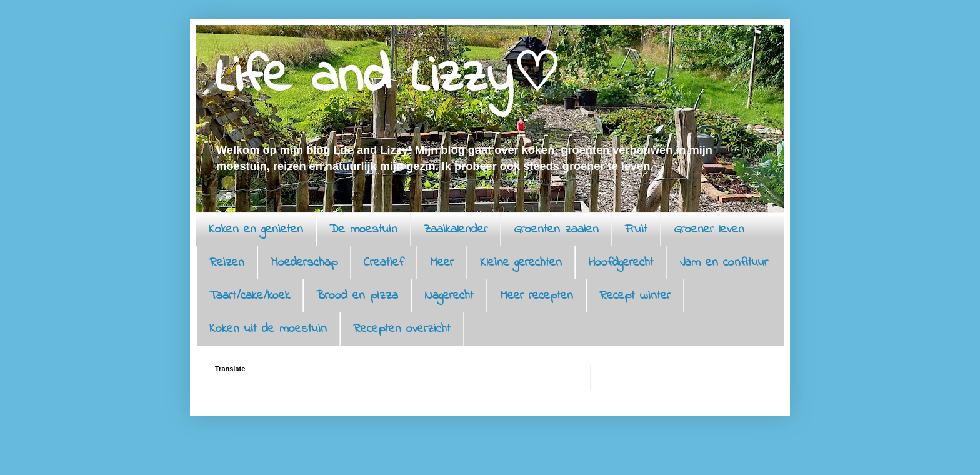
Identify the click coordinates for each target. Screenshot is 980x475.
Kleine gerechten (521, 263)
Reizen (227, 263)
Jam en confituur (724, 263)
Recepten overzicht (402, 329)
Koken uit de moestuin (268, 329)
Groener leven (709, 230)
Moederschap (304, 263)
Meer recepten (537, 296)
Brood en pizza (357, 296)
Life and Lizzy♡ (387, 78)
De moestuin (363, 230)
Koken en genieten (256, 230)
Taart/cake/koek (250, 296)
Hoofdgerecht (621, 263)
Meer (442, 263)
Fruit (636, 230)
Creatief (384, 263)
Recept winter (635, 296)
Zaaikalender (456, 230)
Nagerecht (449, 296)
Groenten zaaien (556, 230)
